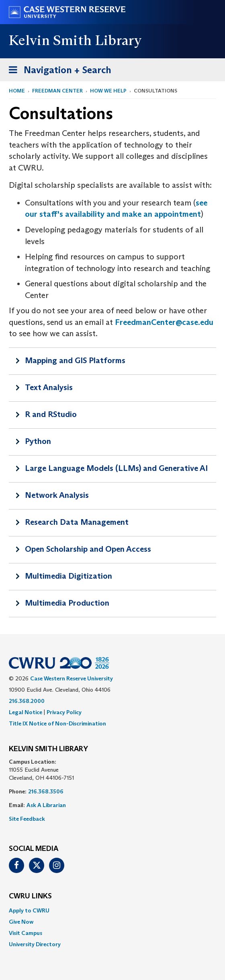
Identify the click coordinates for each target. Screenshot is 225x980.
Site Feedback (27, 819)
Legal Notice (26, 712)
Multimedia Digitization (69, 576)
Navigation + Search (57, 71)
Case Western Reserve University (72, 678)
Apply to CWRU (29, 910)
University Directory (35, 944)
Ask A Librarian (46, 805)
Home (17, 91)
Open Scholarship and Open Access (88, 549)
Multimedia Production (67, 603)
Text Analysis (49, 387)
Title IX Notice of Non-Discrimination (57, 723)
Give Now (21, 922)
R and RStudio (51, 414)
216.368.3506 (46, 791)
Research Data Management (77, 522)
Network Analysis (57, 495)
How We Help (108, 91)
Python (38, 441)
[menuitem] (112, 910)
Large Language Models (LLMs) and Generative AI (116, 468)
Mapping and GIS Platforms (75, 360)
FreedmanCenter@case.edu (164, 322)
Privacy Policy (64, 712)
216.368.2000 (27, 701)
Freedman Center (57, 91)
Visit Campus (26, 933)
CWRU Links (30, 896)
